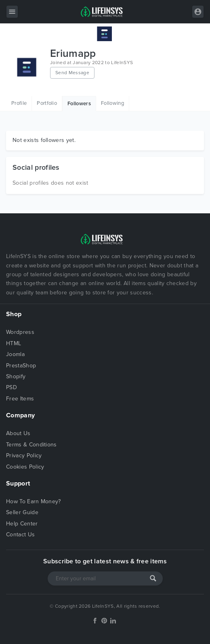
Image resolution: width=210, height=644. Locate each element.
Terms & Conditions (31, 445)
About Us (18, 433)
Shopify (16, 376)
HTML (14, 343)
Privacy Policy (24, 455)
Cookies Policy (25, 467)
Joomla (15, 354)
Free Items (20, 399)
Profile (19, 103)
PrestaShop (21, 366)
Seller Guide (22, 512)
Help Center (22, 524)
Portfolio (47, 103)
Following (112, 103)
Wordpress (20, 332)
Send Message (72, 73)
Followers (79, 104)
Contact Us (20, 535)
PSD (12, 387)
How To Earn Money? (34, 501)
